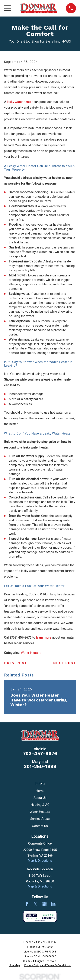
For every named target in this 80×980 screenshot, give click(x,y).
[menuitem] (15, 966)
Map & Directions (40, 861)
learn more (44, 638)
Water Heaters (31, 653)
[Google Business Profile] (44, 904)
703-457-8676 (40, 754)
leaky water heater (20, 102)
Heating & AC (40, 805)
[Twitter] (36, 904)
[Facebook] (27, 904)
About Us (40, 798)
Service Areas (40, 819)
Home (40, 791)
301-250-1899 (40, 767)
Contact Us (40, 826)
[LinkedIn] (53, 904)
